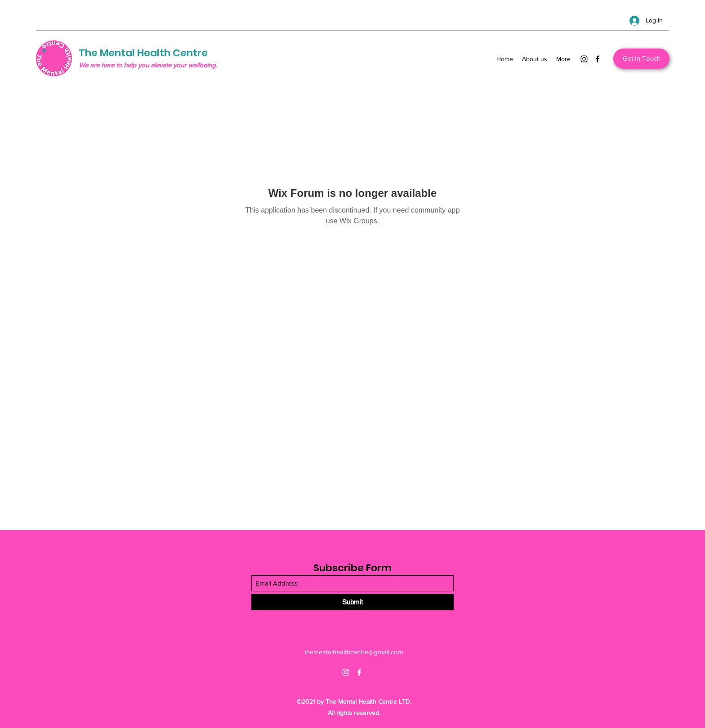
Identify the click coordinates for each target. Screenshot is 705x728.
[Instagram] (584, 59)
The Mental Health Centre (143, 53)
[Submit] (352, 602)
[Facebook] (598, 59)
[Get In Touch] (641, 59)
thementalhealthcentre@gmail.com (354, 652)
